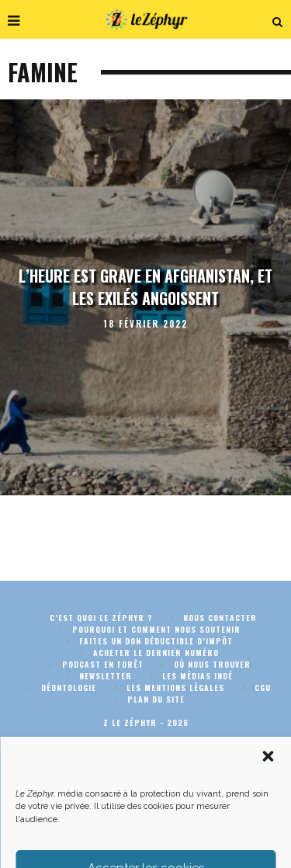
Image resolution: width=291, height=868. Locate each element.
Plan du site (156, 699)
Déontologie (69, 687)
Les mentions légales (175, 687)
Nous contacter (220, 618)
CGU (263, 687)
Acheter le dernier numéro (156, 653)
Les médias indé (197, 676)
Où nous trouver (212, 664)
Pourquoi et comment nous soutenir (156, 629)
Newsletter (106, 676)
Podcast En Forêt (103, 664)
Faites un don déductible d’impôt (156, 641)
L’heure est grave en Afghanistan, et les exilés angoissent (145, 288)
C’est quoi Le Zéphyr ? (101, 618)
